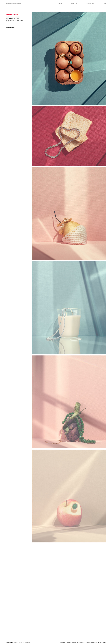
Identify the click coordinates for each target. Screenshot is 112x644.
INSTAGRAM (28, 643)
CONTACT (16, 643)
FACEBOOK (22, 643)
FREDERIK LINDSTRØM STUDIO (13, 4)
